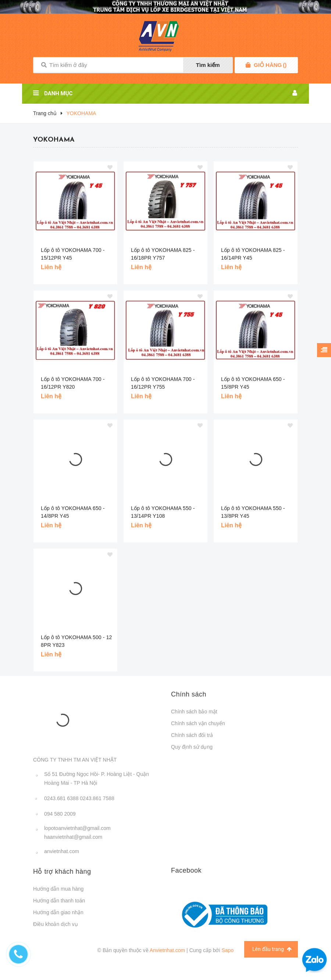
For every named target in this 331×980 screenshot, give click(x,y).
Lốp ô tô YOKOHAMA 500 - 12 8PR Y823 (76, 641)
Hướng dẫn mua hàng (58, 889)
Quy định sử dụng (192, 747)
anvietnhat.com (62, 851)
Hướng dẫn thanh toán (59, 901)
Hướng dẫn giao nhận (58, 912)
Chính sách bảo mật (194, 712)
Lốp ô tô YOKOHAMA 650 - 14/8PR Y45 (73, 512)
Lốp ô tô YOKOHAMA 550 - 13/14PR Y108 (163, 512)
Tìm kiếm (208, 65)
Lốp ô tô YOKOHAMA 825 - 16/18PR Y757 (163, 254)
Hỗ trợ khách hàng (62, 872)
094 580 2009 (60, 814)
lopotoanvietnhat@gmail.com (77, 828)
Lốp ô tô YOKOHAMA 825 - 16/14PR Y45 (253, 254)
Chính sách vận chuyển (198, 723)
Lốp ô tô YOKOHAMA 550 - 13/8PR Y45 (253, 512)
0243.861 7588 (97, 798)
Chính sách (189, 694)
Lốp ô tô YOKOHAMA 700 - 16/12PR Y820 (73, 383)
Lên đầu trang (272, 949)
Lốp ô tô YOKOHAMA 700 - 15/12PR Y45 (73, 254)
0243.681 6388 (61, 798)
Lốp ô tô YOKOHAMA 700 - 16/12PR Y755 (163, 383)
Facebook (186, 870)
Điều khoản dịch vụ (56, 924)
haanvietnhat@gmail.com (73, 837)
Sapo (227, 950)
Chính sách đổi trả (192, 735)
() (270, 65)
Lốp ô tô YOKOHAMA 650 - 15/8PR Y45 (253, 383)
